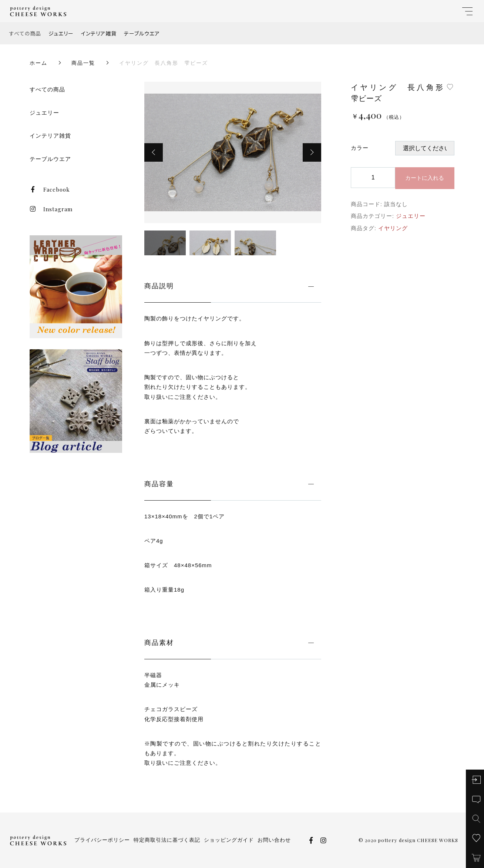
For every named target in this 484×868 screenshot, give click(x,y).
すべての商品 (25, 33)
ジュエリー (61, 33)
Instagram (51, 209)
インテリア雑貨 (99, 33)
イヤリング (393, 228)
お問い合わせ (274, 840)
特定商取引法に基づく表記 (167, 840)
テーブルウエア (142, 33)
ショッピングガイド (229, 840)
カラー (360, 148)
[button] (154, 152)
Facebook (50, 189)
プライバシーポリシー (102, 840)
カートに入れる (425, 178)
